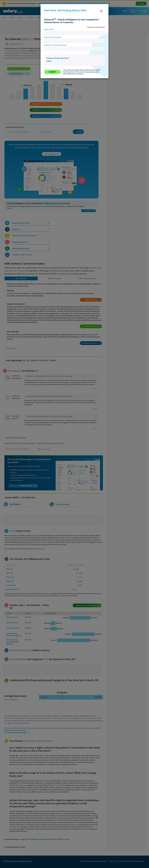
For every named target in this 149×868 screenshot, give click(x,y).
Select (49, 61)
